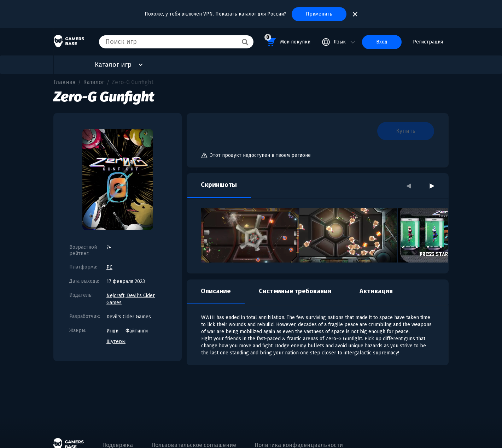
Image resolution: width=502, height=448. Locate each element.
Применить (319, 14)
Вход (382, 42)
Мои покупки (287, 41)
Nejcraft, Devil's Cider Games (131, 299)
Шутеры (116, 341)
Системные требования (295, 291)
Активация (376, 291)
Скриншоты (219, 185)
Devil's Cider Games (129, 317)
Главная (65, 82)
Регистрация (428, 42)
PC (109, 267)
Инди (112, 331)
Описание (216, 291)
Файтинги (137, 331)
